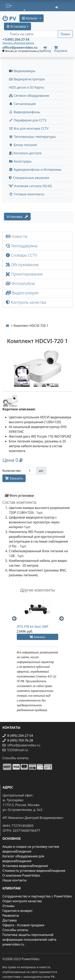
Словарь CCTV (21, 255)
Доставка (10, 920)
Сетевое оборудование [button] (29, 96)
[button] (12, 461)
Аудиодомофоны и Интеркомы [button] (35, 170)
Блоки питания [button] (23, 145)
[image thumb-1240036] (10, 400)
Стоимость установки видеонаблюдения (34, 871)
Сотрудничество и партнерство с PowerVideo (37, 896)
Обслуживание (22, 265)
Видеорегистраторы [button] (27, 79)
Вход (47, 49)
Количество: (12, 471)
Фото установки (19, 496)
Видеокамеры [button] (22, 71)
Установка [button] (16, 26)
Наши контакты (14, 880)
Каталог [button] (30, 18)
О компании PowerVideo (21, 875)
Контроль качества (27, 302)
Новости (16, 236)
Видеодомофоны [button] (24, 112)
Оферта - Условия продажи (23, 925)
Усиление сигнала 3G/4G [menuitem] (30, 186)
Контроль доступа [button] (25, 153)
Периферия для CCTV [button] (28, 120)
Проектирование (24, 274)
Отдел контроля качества (22, 901)
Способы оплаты (15, 930)
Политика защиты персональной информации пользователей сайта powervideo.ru (29, 940)
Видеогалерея (22, 293)
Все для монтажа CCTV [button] (29, 128)
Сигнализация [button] (22, 104)
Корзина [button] (61, 49)
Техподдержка (22, 246)
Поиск (65, 34)
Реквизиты (11, 915)
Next (61, 618)
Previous (14, 618)
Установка (17, 217)
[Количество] (31, 471)
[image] (37, 369)
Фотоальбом (20, 283)
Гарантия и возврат (17, 911)
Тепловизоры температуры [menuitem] (32, 137)
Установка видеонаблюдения (25, 866)
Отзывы (8, 906)
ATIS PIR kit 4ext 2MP (33, 627)
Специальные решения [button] (29, 178)
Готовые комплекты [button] (27, 194)
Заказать (14, 478)
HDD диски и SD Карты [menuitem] (26, 87)
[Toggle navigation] (8, 6)
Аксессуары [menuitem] (20, 161)
